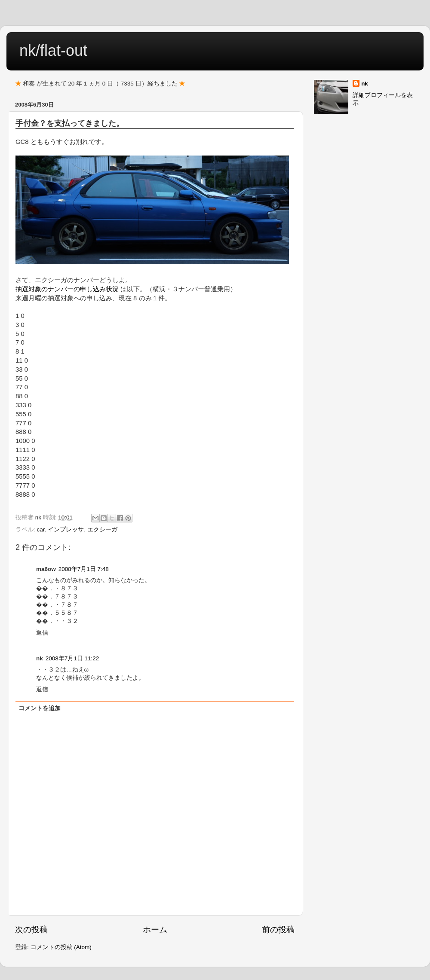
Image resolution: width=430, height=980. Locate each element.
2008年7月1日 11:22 (72, 658)
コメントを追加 (40, 708)
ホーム (155, 930)
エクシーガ (102, 530)
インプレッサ (66, 530)
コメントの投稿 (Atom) (61, 947)
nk (365, 84)
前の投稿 (278, 930)
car (41, 530)
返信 (42, 633)
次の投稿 (31, 930)
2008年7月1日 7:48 (84, 569)
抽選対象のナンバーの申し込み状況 (67, 289)
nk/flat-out (53, 50)
